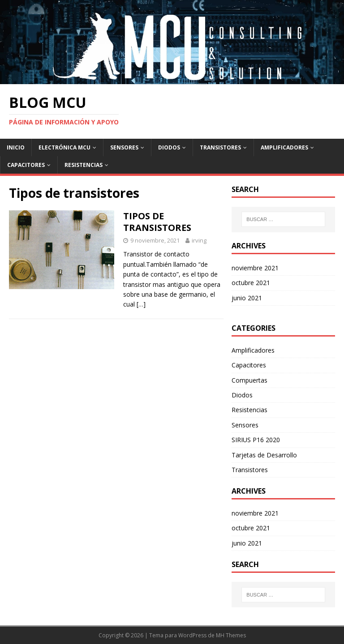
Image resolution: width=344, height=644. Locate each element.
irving (199, 240)
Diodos (169, 147)
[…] (141, 304)
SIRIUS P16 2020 (256, 440)
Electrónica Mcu (64, 147)
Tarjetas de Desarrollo (264, 455)
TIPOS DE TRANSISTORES (157, 222)
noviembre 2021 (255, 268)
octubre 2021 (251, 283)
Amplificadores (284, 147)
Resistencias (84, 165)
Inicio (16, 147)
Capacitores (26, 165)
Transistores (220, 147)
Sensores (124, 147)
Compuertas (249, 380)
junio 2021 (247, 298)
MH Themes (231, 635)
